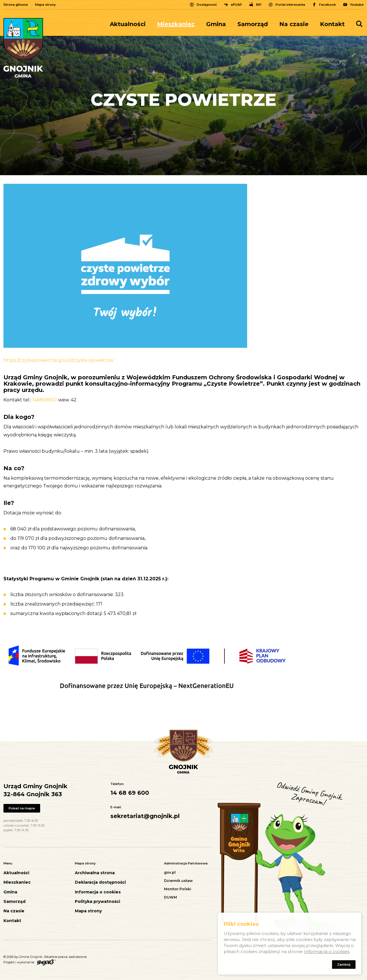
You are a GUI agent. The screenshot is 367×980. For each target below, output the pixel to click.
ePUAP (236, 5)
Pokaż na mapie (22, 808)
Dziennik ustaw (178, 881)
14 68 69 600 (130, 793)
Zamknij (343, 966)
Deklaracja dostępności (100, 882)
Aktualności (128, 24)
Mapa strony (45, 5)
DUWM (170, 897)
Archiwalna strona (95, 873)
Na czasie (294, 24)
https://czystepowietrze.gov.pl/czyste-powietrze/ (59, 360)
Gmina (216, 24)
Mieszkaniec (176, 24)
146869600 (45, 400)
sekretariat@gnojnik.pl (145, 816)
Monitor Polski (178, 889)
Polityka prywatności (97, 902)
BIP (259, 5)
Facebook (328, 5)
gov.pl (170, 872)
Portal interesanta (290, 5)
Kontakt (332, 24)
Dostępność (207, 5)
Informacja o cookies (98, 892)
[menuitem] (131, 24)
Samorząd (253, 24)
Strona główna (16, 5)
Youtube (357, 5)
